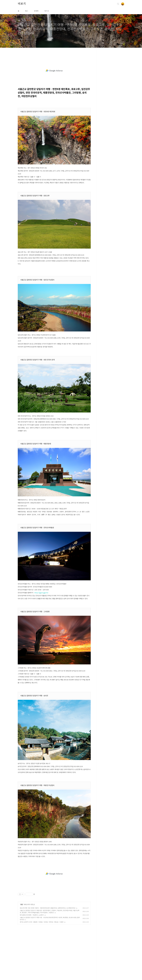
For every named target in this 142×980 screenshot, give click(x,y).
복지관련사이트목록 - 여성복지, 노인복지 (32, 915)
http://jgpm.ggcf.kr (41, 593)
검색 (118, 4)
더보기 (22, 4)
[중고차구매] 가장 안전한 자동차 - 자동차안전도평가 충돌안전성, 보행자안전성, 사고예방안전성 (48, 908)
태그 (27, 11)
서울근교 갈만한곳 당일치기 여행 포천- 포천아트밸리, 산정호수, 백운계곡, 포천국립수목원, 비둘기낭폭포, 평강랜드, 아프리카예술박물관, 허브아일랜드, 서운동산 (50, 911)
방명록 (36, 11)
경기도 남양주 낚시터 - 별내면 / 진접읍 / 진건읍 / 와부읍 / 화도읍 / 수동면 (42, 922)
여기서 (47, 11)
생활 (21, 904)
